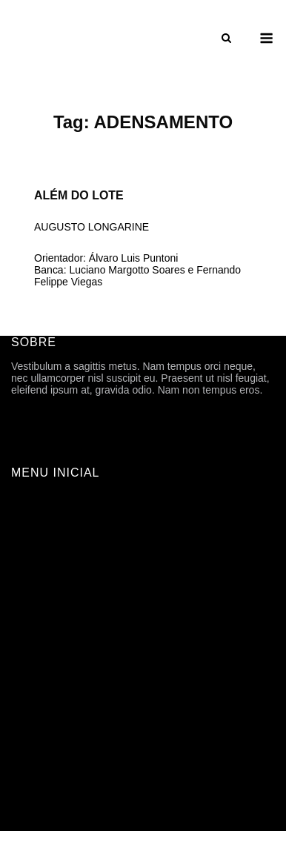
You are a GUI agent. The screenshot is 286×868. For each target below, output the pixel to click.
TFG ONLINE (42, 729)
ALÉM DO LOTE (79, 195)
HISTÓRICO (40, 563)
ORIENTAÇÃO (45, 667)
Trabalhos (34, 626)
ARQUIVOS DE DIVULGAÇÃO (83, 605)
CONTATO (36, 750)
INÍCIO (27, 501)
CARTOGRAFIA (49, 709)
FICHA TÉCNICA (50, 543)
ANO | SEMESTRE (55, 646)
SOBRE (29, 522)
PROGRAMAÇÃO (53, 584)
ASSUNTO (36, 688)
